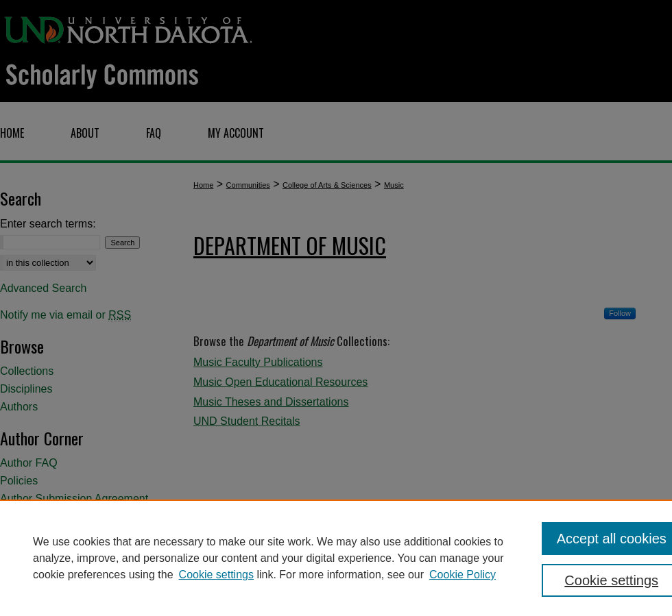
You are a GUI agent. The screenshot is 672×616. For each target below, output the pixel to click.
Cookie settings (216, 575)
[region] (336, 558)
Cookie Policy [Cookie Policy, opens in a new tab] (463, 575)
